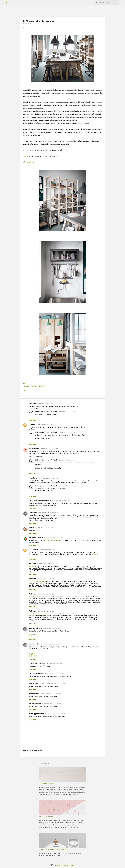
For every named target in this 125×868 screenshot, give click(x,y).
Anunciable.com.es (36, 538)
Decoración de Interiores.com (40, 500)
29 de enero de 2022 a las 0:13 (45, 563)
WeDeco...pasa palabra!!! (46, 816)
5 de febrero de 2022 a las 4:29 (45, 579)
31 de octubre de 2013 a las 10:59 (46, 424)
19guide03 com (35, 694)
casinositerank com (36, 673)
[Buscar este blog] (109, 2)
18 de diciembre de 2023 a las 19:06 (52, 663)
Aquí (25, 156)
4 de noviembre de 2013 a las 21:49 (48, 512)
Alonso (32, 528)
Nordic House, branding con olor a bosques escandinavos (55, 849)
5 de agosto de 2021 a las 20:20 (44, 528)
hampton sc (33, 512)
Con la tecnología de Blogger (62, 865)
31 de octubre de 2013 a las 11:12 (49, 449)
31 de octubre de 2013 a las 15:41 (61, 501)
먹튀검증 (95, 554)
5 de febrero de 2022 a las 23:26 (46, 594)
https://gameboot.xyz (37, 597)
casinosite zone (35, 704)
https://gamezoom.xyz (37, 614)
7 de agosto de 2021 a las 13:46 (53, 538)
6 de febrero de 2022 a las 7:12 (45, 611)
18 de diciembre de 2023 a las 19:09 (55, 714)
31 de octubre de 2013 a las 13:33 (67, 486)
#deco (34, 386)
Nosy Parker (34, 478)
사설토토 (32, 654)
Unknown (32, 424)
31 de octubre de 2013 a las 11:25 (48, 478)
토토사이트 (33, 634)
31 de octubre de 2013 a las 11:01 (67, 412)
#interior (42, 386)
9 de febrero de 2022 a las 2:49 (51, 628)
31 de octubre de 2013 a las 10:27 (46, 404)
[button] (24, 28)
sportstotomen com (36, 683)
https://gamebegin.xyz (37, 582)
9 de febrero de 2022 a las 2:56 (51, 644)
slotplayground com (37, 714)
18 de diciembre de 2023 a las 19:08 (51, 694)
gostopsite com (35, 663)
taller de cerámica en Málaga (52, 541)
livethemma (30, 162)
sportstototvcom (35, 628)
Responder (33, 420)
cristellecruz (34, 549)
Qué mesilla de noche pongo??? (48, 783)
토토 (31, 636)
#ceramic (27, 386)
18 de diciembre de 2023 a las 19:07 (55, 684)
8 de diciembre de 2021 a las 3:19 (49, 550)
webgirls (32, 566)
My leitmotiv (34, 448)
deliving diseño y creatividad (46, 411)
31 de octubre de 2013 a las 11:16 (67, 460)
